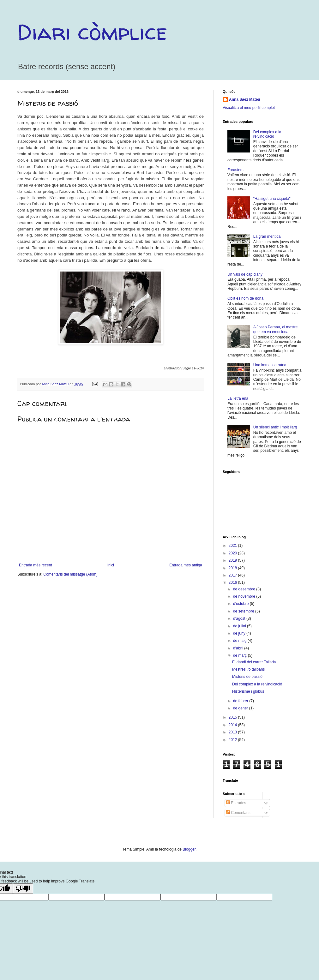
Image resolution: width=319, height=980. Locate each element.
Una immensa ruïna (270, 365)
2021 (233, 546)
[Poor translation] (23, 889)
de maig (240, 641)
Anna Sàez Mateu (245, 99)
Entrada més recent (36, 565)
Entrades (236, 803)
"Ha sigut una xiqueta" (272, 199)
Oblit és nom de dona (245, 298)
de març (241, 655)
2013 (233, 732)
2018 (233, 568)
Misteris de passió (247, 677)
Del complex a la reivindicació (267, 134)
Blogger (189, 849)
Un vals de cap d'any (245, 274)
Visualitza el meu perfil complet (249, 108)
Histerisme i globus (248, 691)
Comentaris (238, 813)
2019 (233, 560)
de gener (241, 708)
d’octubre (241, 604)
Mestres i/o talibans (248, 669)
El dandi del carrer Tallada (254, 662)
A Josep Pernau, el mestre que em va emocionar (276, 329)
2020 (233, 553)
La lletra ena (238, 398)
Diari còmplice (92, 32)
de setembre (244, 611)
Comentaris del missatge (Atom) (70, 574)
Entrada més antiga (186, 565)
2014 (233, 725)
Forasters (235, 170)
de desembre (245, 589)
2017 (233, 575)
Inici (111, 565)
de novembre (245, 596)
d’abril (239, 648)
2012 (233, 740)
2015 (233, 717)
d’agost (240, 618)
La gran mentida (267, 236)
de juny (240, 633)
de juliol (240, 626)
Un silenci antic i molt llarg (275, 427)
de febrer (241, 701)
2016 (233, 583)
